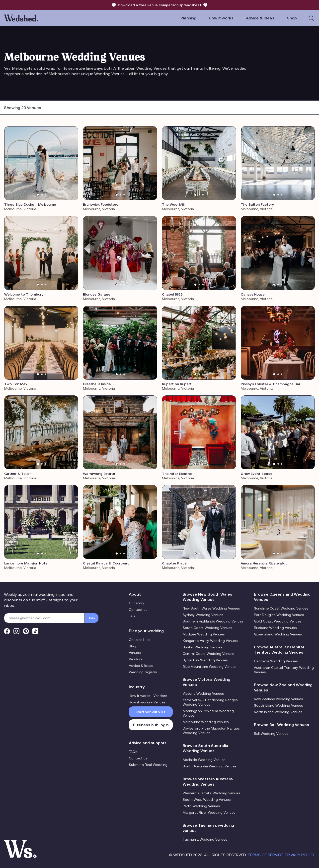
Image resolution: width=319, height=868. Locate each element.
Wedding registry (143, 672)
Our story (137, 603)
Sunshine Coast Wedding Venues (281, 608)
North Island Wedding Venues (278, 712)
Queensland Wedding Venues (278, 634)
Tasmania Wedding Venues (205, 839)
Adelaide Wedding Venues (204, 760)
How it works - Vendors (148, 696)
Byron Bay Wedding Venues (205, 660)
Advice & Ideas (260, 18)
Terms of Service (265, 855)
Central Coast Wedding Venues (208, 654)
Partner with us (151, 712)
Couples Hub (139, 640)
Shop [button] (292, 18)
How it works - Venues (147, 702)
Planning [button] (188, 18)
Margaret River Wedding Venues (209, 812)
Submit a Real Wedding (148, 765)
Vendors (136, 659)
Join (92, 618)
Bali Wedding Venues (271, 734)
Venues (135, 653)
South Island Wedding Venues (278, 705)
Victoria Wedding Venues (203, 693)
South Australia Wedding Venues (209, 766)
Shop (133, 646)
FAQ (132, 616)
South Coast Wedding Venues (207, 628)
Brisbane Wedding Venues (275, 628)
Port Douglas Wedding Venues (279, 615)
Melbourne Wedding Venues (206, 722)
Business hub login (151, 725)
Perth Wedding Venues (201, 806)
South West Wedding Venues (207, 800)
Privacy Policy (300, 855)
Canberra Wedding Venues (276, 661)
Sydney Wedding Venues (203, 615)
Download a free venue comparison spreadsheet (160, 5)
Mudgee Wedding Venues (204, 634)
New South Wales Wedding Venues (211, 608)
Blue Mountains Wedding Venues (209, 667)
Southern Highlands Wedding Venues (213, 621)
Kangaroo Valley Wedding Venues (210, 641)
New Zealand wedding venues (278, 699)
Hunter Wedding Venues (202, 647)
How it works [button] (221, 18)
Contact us (138, 610)
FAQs (133, 752)
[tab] (38, 195)
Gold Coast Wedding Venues (278, 621)
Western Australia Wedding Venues (211, 793)
